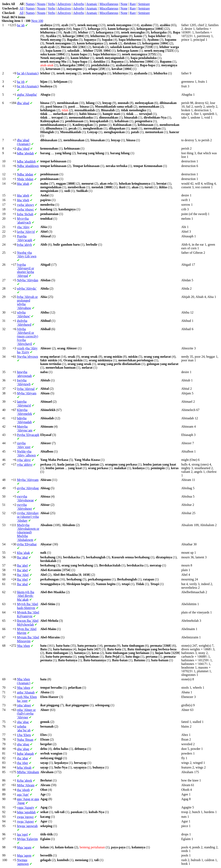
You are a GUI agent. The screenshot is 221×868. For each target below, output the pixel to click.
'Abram (26, 785)
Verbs (51, 4)
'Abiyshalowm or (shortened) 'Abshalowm (28, 532)
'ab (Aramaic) (28, 73)
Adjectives (64, 4)
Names (30, 4)
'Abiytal (26, 389)
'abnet (24, 705)
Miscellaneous (109, 4)
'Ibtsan (25, 740)
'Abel (23, 575)
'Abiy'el (26, 232)
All (21, 8)
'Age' (23, 795)
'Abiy (23, 227)
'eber (23, 763)
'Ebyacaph (28, 435)
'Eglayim (27, 839)
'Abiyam (27, 393)
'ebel (22, 580)
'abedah (25, 153)
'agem (24, 856)
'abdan (25, 174)
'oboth (23, 790)
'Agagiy (26, 808)
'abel (22, 566)
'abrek (24, 781)
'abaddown (28, 166)
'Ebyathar (27, 544)
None (124, 4)
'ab (21, 25)
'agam (24, 847)
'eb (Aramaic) (28, 86)
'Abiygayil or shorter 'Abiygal (25, 270)
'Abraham (28, 772)
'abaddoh (26, 161)
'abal (22, 557)
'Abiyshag (28, 488)
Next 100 (37, 21)
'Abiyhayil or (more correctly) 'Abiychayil (27, 336)
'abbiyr (25, 465)
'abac (23, 722)
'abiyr (24, 460)
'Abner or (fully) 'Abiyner (26, 714)
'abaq (23, 744)
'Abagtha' (27, 95)
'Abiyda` (27, 288)
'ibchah (25, 214)
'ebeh (23, 200)
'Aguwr (25, 821)
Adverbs (78, 4)
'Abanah (26, 692)
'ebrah (24, 768)
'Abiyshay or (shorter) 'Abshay (28, 517)
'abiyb (24, 245)
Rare (133, 4)
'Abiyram (28, 480)
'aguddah (26, 812)
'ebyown (27, 357)
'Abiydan (28, 280)
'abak (23, 553)
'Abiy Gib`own (27, 254)
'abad (23, 103)
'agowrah (27, 826)
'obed (23, 149)
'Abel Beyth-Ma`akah (26, 596)
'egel (22, 834)
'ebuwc (25, 209)
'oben (24, 688)
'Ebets (24, 735)
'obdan (25, 179)
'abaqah (25, 754)
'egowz (25, 817)
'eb (21, 82)
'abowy (25, 205)
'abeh (23, 195)
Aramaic (92, 4)
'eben (23, 646)
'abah (23, 184)
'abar (23, 758)
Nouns (41, 4)
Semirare (144, 4)
